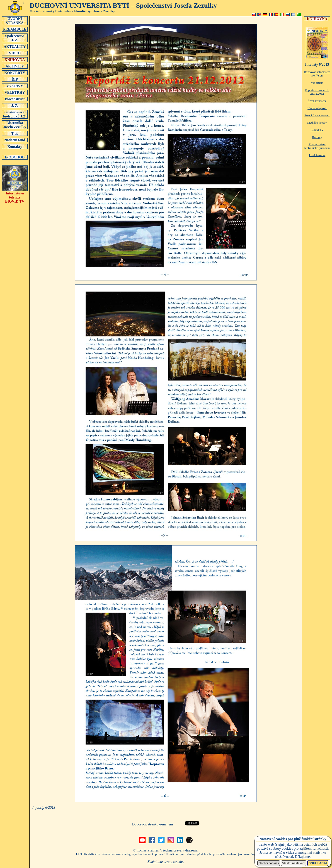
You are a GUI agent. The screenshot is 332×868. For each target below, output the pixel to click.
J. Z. (15, 105)
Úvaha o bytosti (317, 108)
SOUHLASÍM (318, 863)
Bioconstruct (15, 99)
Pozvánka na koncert (317, 115)
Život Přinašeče (317, 101)
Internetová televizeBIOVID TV (15, 196)
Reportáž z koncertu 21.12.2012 (317, 92)
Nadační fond (15, 140)
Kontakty (15, 146)
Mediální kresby (317, 123)
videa (290, 852)
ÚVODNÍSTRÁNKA (15, 21)
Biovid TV (317, 130)
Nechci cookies (269, 863)
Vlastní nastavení (294, 863)
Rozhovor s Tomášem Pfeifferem (317, 74)
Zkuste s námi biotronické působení (317, 146)
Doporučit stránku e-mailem (153, 824)
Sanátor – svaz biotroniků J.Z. (15, 114)
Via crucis (317, 83)
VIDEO (15, 53)
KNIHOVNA (15, 60)
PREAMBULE (15, 29)
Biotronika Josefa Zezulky (15, 125)
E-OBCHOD (15, 157)
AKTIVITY (15, 66)
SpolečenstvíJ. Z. (15, 38)
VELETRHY (15, 92)
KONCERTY (15, 73)
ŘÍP (15, 79)
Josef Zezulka (317, 155)
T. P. (15, 133)
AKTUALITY (15, 46)
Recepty (317, 137)
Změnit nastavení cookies (166, 862)
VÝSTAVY (15, 86)
